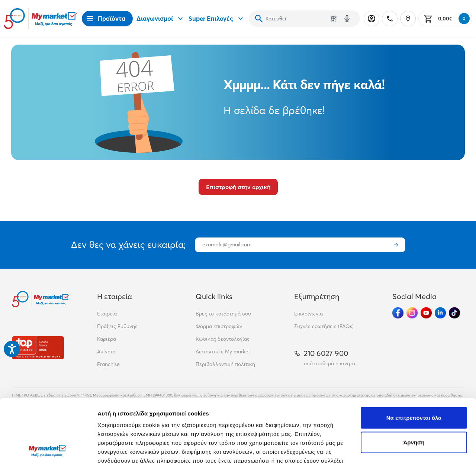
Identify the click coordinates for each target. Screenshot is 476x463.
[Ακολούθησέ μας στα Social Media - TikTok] (454, 313)
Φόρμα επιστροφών (219, 326)
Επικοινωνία (308, 314)
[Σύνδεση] (372, 19)
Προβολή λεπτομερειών (129, 448)
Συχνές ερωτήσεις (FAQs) (324, 326)
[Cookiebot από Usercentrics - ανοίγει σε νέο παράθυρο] (48, 449)
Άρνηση (414, 380)
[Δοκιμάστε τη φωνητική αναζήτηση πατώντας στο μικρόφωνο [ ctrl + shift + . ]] (347, 19)
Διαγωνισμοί (161, 19)
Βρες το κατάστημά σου (223, 314)
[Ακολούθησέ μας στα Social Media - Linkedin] (440, 313)
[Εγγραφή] (396, 245)
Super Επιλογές (217, 19)
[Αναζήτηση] (259, 19)
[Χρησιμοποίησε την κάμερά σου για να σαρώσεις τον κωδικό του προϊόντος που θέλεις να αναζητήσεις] (334, 19)
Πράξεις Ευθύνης (117, 326)
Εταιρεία (107, 314)
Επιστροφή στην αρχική (238, 187)
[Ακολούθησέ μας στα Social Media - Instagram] (412, 313)
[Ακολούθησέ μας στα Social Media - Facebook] (398, 313)
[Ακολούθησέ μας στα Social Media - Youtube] (426, 313)
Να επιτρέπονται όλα (414, 355)
